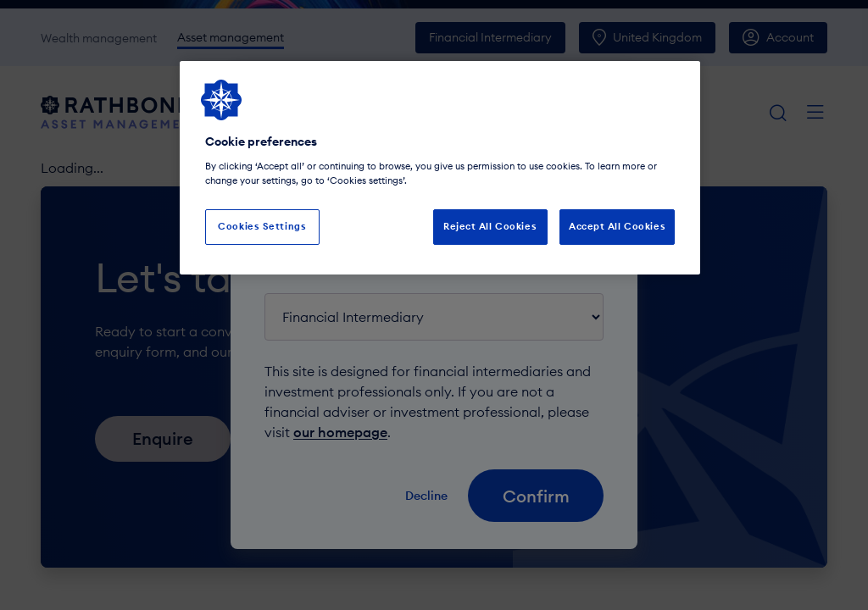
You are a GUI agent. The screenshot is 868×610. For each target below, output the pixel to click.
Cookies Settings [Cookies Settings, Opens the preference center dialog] (262, 226)
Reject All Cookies (490, 226)
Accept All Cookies (617, 226)
